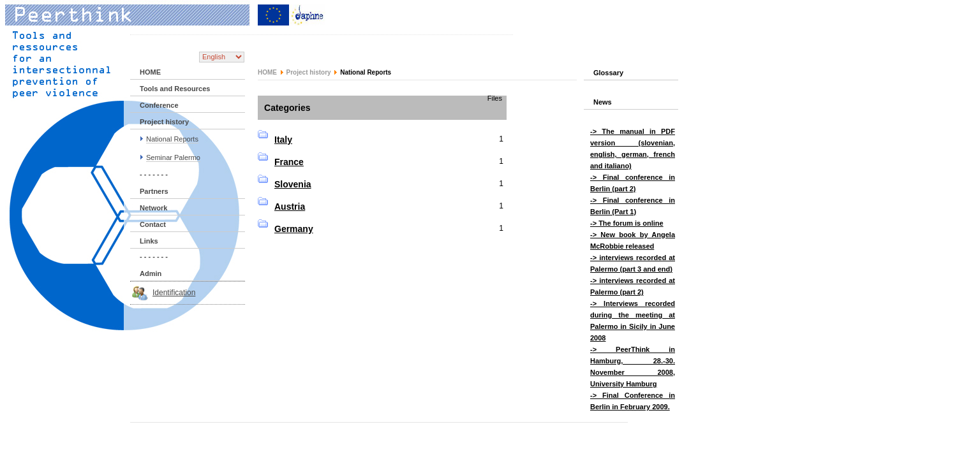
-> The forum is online (627, 223)
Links (149, 241)
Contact (153, 224)
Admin (151, 273)
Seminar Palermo (173, 157)
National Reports (172, 139)
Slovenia (293, 184)
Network (153, 208)
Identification (174, 293)
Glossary (608, 73)
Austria (290, 207)
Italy (283, 140)
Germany (294, 229)
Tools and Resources (175, 89)
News (603, 102)
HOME (150, 72)
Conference (159, 105)
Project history (164, 122)
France (289, 162)
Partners (154, 191)
